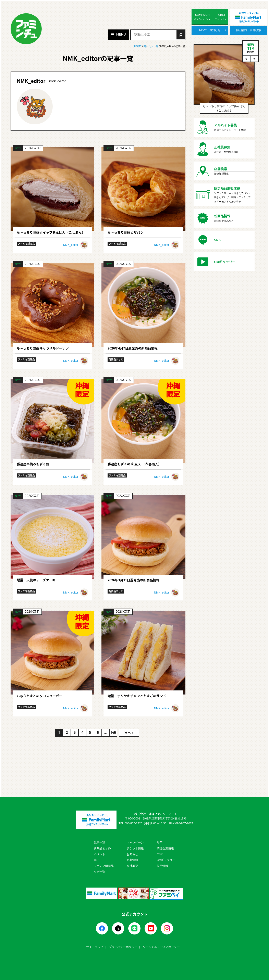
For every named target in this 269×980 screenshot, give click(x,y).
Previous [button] (247, 59)
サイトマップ (95, 947)
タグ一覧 (99, 872)
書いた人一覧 (151, 46)
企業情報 (132, 860)
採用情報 (162, 866)
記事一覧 (99, 842)
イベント (99, 854)
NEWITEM (250, 48)
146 (113, 733)
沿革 (160, 842)
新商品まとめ (102, 848)
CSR (160, 854)
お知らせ (132, 854)
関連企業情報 (165, 848)
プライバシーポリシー (123, 947)
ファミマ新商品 (104, 866)
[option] (224, 81)
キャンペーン (135, 842)
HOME (138, 46)
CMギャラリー (166, 860)
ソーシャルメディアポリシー (161, 947)
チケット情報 (135, 848)
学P (96, 860)
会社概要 (132, 866)
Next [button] (254, 59)
